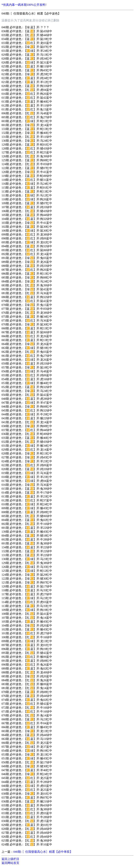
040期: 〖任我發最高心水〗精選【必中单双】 (43, 852)
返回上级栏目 (10, 859)
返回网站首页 (10, 863)
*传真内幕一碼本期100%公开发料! (24, 5)
